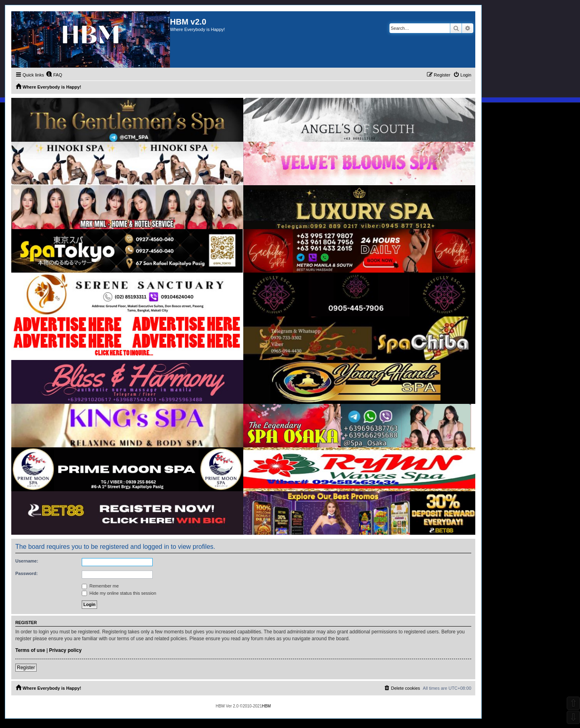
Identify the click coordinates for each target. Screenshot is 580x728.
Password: (27, 573)
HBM (266, 706)
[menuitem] (54, 75)
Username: (27, 561)
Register (26, 668)
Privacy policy (65, 650)
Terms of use (30, 650)
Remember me (100, 586)
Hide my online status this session (119, 593)
